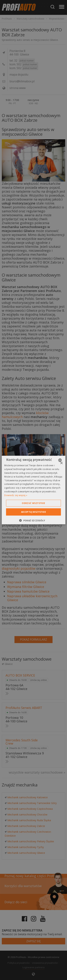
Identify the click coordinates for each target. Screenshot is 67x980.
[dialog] (33, 490)
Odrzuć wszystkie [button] (33, 503)
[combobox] (60, 460)
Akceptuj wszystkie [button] (33, 512)
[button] (33, 520)
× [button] (61, 463)
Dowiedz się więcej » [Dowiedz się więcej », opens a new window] (16, 495)
